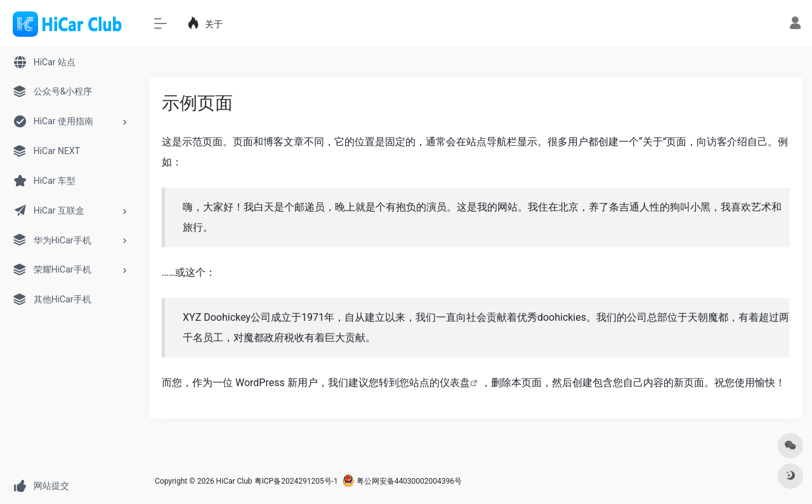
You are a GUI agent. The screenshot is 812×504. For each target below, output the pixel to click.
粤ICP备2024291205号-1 (296, 481)
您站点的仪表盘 (435, 383)
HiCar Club (234, 481)
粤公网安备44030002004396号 (402, 481)
